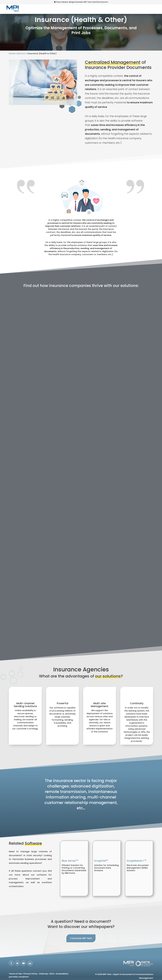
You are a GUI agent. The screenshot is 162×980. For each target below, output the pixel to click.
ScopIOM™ (101, 861)
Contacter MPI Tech (81, 938)
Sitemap (43, 974)
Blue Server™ (70, 861)
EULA (52, 974)
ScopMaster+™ (137, 861)
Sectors (21, 53)
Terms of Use (15, 974)
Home (12, 53)
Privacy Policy (30, 974)
